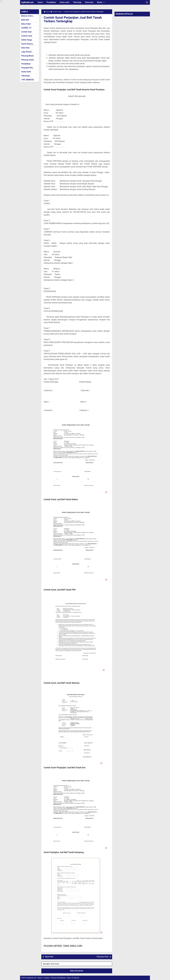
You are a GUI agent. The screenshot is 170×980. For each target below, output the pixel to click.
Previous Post (103, 957)
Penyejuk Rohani (28, 68)
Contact (47, 978)
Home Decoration (29, 44)
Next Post (49, 957)
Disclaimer (62, 978)
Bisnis (101, 2)
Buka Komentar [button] (77, 971)
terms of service (73, 978)
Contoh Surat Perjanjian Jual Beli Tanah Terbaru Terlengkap (73, 19)
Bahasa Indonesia (29, 16)
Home (40, 2)
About (40, 978)
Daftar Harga (27, 40)
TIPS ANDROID (28, 80)
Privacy (54, 978)
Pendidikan (51, 2)
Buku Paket (26, 24)
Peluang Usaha (28, 60)
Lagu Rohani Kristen (30, 52)
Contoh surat (27, 36)
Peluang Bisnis (28, 56)
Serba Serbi (26, 72)
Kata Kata (89, 2)
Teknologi (77, 2)
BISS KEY (25, 20)
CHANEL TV (26, 28)
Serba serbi (65, 2)
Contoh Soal (26, 32)
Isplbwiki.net (27, 2)
